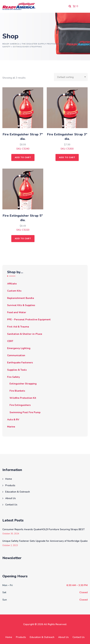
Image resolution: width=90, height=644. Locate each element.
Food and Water (17, 312)
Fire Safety (14, 377)
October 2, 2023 (10, 546)
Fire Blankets (17, 391)
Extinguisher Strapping (23, 384)
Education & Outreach (18, 492)
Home (9, 479)
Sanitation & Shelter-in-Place (25, 334)
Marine (11, 427)
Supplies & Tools (17, 370)
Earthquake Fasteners (20, 363)
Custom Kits (14, 291)
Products (10, 485)
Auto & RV (13, 420)
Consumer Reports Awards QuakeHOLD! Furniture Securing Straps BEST (43, 529)
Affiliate (12, 284)
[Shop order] (71, 77)
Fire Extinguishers (20, 405)
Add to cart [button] (23, 157)
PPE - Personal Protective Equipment (29, 320)
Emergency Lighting (19, 348)
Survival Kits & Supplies (21, 305)
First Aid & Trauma (18, 327)
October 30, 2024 (11, 534)
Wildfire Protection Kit (23, 398)
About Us (10, 498)
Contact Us (11, 505)
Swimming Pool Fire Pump (25, 412)
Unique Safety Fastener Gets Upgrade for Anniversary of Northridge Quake (45, 541)
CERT (10, 341)
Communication (16, 355)
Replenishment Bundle (21, 298)
